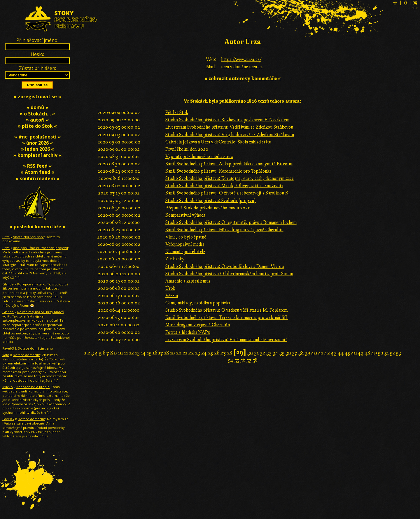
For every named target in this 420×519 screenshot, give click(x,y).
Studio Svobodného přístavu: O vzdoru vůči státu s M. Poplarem (226, 310)
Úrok (170, 288)
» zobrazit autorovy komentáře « (243, 79)
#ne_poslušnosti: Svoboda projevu (41, 248)
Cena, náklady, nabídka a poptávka (198, 303)
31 (256, 353)
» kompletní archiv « (37, 155)
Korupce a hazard (31, 284)
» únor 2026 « (37, 143)
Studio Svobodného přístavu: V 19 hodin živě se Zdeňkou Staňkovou (230, 135)
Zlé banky (175, 259)
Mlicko (8, 387)
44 (341, 353)
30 (250, 353)
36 (288, 353)
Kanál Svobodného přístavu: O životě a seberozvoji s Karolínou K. (228, 193)
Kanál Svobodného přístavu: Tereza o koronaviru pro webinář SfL (227, 318)
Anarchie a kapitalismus (188, 281)
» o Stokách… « (37, 114)
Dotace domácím (32, 348)
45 (347, 353)
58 (255, 360)
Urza (6, 237)
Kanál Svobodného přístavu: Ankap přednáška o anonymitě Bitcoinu (229, 164)
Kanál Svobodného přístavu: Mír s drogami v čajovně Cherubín (224, 230)
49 (374, 353)
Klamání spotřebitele (185, 252)
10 (120, 353)
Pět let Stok (177, 113)
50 (381, 353)
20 (179, 353)
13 (137, 353)
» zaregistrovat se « (37, 97)
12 (132, 353)
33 (269, 353)
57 (249, 360)
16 (155, 353)
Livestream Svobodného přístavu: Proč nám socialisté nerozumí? (226, 340)
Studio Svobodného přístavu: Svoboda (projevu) (211, 201)
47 (361, 353)
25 (210, 353)
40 (314, 353)
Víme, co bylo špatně (186, 237)
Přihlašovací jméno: (37, 40)
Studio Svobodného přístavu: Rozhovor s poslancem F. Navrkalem (227, 120)
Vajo (6, 355)
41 (321, 353)
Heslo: (37, 54)
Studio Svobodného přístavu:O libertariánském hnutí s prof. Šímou (229, 274)
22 (191, 353)
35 (282, 353)
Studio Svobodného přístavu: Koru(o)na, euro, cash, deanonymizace (230, 178)
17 (161, 353)
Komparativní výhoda (185, 215)
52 (392, 353)
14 (143, 353)
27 (223, 353)
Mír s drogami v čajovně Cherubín (198, 325)
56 (243, 360)
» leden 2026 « (37, 149)
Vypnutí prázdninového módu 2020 (199, 157)
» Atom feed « (37, 172)
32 (262, 353)
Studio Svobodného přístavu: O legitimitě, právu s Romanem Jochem (231, 222)
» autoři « (37, 120)
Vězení (172, 296)
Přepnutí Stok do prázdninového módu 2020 (208, 208)
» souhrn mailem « (37, 178)
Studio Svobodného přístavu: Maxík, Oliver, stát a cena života (224, 186)
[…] (17, 277)
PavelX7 (8, 348)
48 (367, 353)
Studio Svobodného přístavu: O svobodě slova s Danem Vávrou (225, 266)
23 (197, 353)
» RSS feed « (37, 166)
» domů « (37, 107)
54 (231, 360)
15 (149, 353)
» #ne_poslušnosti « (37, 137)
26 (217, 353)
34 (275, 353)
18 (167, 353)
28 (230, 353)
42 (327, 353)
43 (334, 353)
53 (399, 353)
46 (354, 353)
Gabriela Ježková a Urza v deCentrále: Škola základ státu (218, 142)
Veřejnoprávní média (185, 244)
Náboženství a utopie (33, 387)
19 (172, 353)
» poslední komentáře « (37, 227)
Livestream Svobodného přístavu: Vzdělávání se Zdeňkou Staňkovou (229, 127)
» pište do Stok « (37, 126)
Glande (8, 284)
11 (126, 353)
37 (295, 353)
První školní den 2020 (187, 149)
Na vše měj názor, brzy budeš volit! (33, 314)
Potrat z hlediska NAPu (188, 332)
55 (237, 360)
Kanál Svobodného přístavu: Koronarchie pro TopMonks (218, 171)
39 (307, 353)
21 (185, 353)
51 (387, 353)
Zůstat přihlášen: (37, 68)
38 (301, 353)
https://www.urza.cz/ (241, 59)
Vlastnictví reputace (29, 237)
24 (204, 353)
